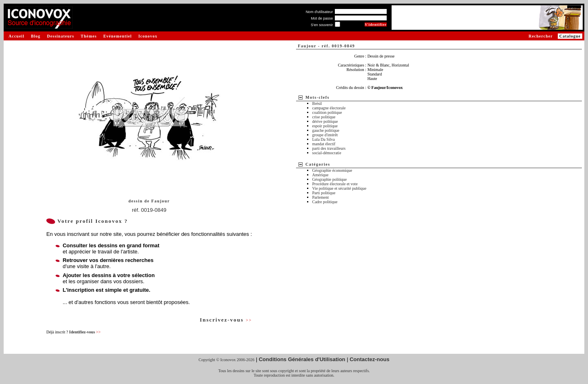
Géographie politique (330, 179)
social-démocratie (327, 153)
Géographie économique (332, 170)
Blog (36, 36)
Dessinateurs (60, 36)
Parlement (321, 197)
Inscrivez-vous (226, 320)
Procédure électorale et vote (335, 184)
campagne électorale (329, 108)
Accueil (17, 36)
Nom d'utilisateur (320, 12)
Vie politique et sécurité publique (340, 188)
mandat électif (324, 144)
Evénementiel (118, 36)
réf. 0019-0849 (149, 210)
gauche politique (326, 130)
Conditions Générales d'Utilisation (302, 359)
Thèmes (89, 36)
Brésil (317, 103)
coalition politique (327, 112)
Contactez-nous (370, 359)
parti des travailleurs (329, 148)
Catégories (318, 164)
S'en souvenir (322, 25)
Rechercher (540, 36)
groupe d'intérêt (325, 135)
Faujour (161, 201)
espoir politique (325, 126)
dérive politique (325, 121)
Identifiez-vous (85, 332)
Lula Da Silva (324, 139)
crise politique (324, 117)
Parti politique (324, 193)
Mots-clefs (317, 97)
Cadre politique (325, 202)
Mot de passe (322, 18)
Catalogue (570, 36)
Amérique (321, 175)
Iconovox (148, 36)
